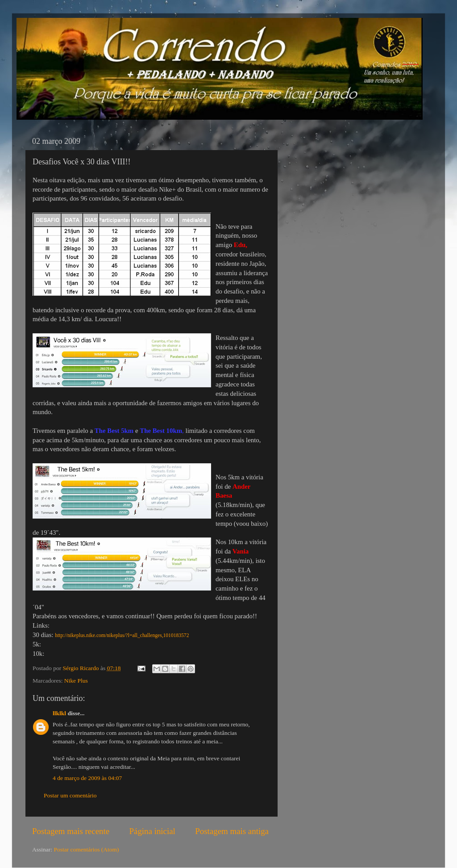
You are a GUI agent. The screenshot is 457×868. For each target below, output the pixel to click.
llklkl (59, 713)
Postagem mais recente (71, 831)
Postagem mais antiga (232, 831)
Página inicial (152, 831)
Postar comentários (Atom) (86, 849)
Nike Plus (76, 681)
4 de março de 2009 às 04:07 (87, 778)
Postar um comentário (70, 795)
